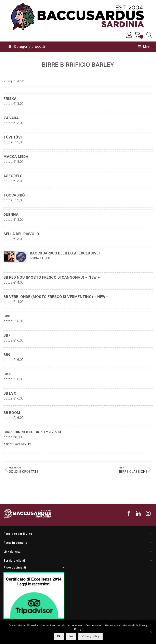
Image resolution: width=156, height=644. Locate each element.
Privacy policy (90, 636)
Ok (59, 636)
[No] (151, 632)
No (71, 636)
